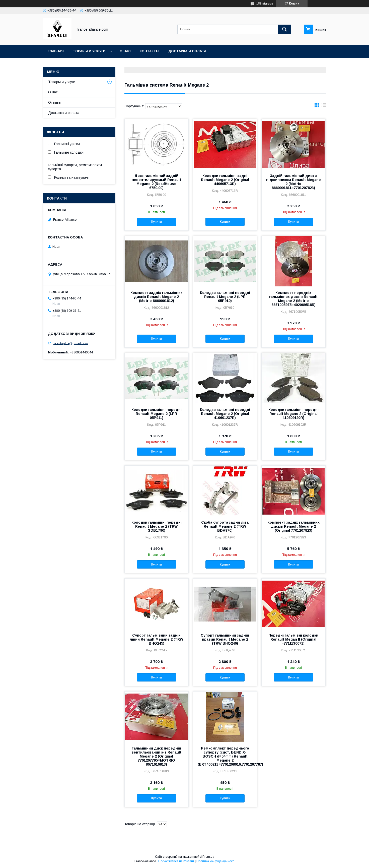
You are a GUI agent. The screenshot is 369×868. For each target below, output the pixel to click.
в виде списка (324, 106)
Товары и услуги (89, 51)
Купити (157, 222)
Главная (56, 51)
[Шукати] (284, 29)
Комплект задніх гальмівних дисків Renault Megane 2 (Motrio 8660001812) (157, 297)
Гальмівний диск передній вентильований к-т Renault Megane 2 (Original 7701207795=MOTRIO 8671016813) (156, 756)
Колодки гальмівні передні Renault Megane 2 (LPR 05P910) (225, 297)
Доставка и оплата (187, 51)
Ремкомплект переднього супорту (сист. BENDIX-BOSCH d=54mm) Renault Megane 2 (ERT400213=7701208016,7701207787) (225, 756)
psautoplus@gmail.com (70, 343)
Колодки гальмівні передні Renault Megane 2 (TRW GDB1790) (157, 526)
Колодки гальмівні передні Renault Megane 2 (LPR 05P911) (157, 414)
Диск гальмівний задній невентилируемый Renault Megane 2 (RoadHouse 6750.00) (156, 182)
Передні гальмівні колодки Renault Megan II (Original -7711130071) (293, 639)
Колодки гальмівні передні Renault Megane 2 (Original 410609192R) (293, 414)
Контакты (150, 51)
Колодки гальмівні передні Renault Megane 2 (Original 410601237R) (225, 414)
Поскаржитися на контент (176, 861)
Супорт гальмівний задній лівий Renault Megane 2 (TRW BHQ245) (156, 639)
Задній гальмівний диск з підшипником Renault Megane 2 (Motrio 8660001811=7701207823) (293, 182)
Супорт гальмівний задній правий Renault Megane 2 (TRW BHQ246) (225, 639)
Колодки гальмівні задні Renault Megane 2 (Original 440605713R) (225, 180)
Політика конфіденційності (215, 861)
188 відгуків (265, 4)
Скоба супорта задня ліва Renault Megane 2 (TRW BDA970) (225, 526)
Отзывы (55, 102)
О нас (125, 51)
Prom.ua (208, 857)
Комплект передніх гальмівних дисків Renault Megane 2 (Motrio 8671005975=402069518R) (293, 299)
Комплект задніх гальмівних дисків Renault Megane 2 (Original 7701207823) (293, 526)
